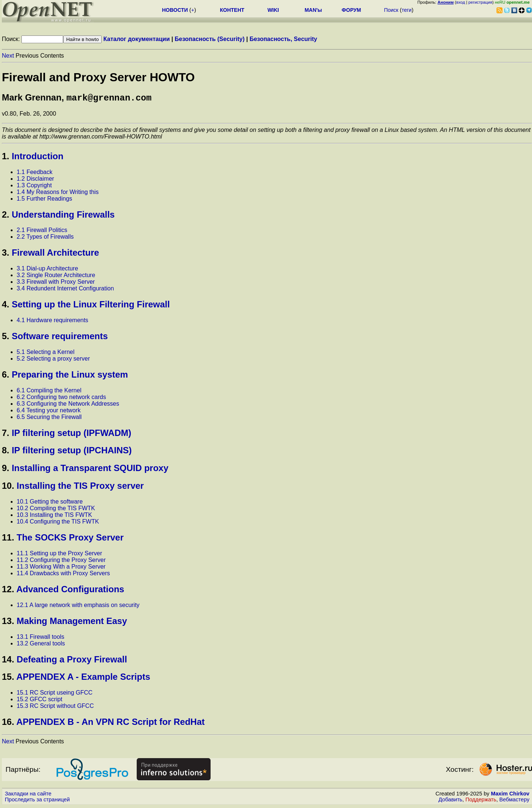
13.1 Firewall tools (40, 638)
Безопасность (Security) (210, 39)
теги (407, 10)
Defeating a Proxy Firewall (72, 661)
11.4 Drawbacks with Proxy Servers (63, 575)
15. (8, 678)
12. (8, 591)
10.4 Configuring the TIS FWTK (58, 523)
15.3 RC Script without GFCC (55, 707)
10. (8, 487)
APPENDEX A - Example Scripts (83, 678)
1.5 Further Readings (44, 200)
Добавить (451, 801)
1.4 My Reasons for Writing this (58, 193)
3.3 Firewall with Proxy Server (56, 283)
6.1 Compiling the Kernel (49, 392)
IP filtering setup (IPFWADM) (72, 434)
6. (6, 376)
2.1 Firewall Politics (42, 231)
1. (6, 158)
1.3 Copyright (34, 187)
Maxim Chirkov (510, 795)
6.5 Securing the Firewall (49, 418)
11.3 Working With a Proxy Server (61, 568)
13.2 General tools (41, 645)
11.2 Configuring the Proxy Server (61, 561)
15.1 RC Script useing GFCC (54, 694)
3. (6, 254)
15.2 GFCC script (40, 701)
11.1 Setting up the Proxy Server (59, 555)
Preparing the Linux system (70, 376)
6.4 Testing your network (49, 412)
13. (8, 622)
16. (8, 723)
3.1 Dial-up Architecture (47, 270)
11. (8, 539)
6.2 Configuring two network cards (61, 398)
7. (6, 434)
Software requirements (60, 337)
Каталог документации (137, 39)
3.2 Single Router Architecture (56, 277)
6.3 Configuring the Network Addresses (68, 405)
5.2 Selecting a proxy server (53, 360)
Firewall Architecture (56, 254)
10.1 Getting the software (50, 503)
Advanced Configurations (70, 591)
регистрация (480, 2)
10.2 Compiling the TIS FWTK (56, 510)
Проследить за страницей (37, 801)
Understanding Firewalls (63, 216)
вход (461, 2)
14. (8, 661)
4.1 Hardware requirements (52, 322)
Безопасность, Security (283, 39)
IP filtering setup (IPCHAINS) (72, 452)
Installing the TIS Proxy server (80, 487)
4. (6, 306)
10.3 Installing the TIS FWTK (54, 516)
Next (8, 56)
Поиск (391, 10)
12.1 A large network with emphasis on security (78, 606)
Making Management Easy (72, 622)
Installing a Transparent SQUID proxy (90, 469)
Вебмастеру (514, 801)
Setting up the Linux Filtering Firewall (91, 306)
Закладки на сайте (28, 795)
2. (6, 216)
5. (6, 337)
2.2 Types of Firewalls (45, 238)
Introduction (38, 158)
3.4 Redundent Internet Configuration (65, 290)
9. (6, 469)
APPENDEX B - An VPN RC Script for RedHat (110, 723)
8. (6, 452)
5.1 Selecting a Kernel (46, 353)
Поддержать (481, 801)
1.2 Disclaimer (35, 180)
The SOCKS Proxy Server (70, 539)
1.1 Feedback (35, 173)
